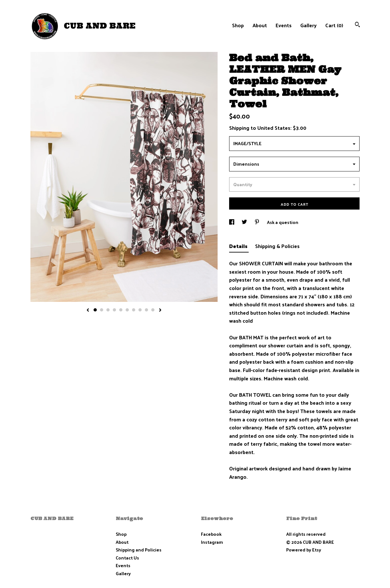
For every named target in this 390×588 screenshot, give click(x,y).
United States (274, 128)
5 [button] (121, 310)
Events (284, 25)
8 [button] (140, 310)
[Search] (357, 25)
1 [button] (95, 310)
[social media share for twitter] (245, 222)
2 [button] (102, 310)
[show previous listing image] (88, 311)
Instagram (212, 542)
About (260, 25)
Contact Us (127, 558)
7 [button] (134, 310)
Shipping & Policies (277, 246)
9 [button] (146, 310)
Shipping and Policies (139, 550)
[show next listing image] (160, 311)
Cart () (334, 25)
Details (239, 246)
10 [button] (153, 310)
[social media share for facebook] (232, 222)
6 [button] (127, 310)
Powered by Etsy (304, 550)
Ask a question (283, 222)
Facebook (211, 534)
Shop (238, 25)
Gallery (308, 25)
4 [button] (114, 310)
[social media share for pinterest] (257, 222)
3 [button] (108, 310)
